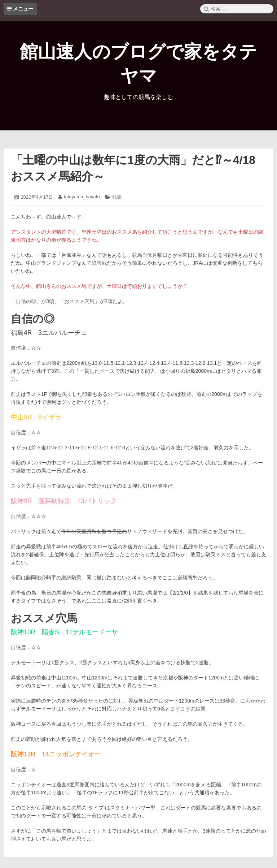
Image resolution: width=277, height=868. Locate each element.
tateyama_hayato (82, 197)
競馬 (117, 197)
